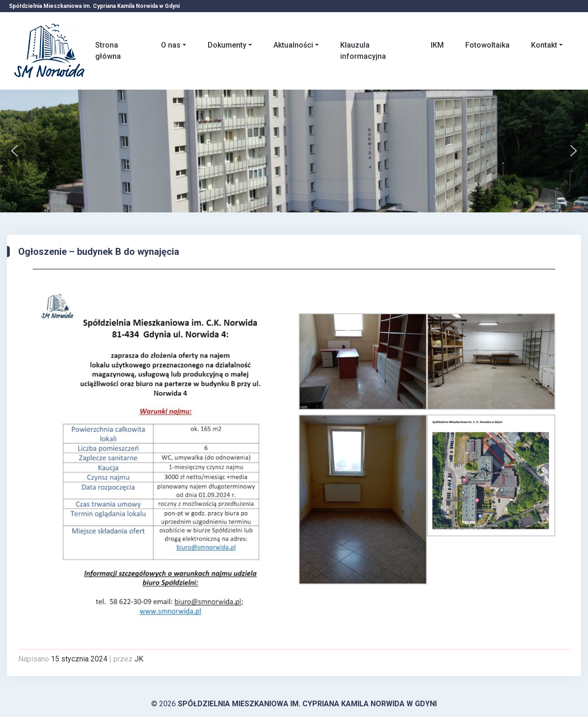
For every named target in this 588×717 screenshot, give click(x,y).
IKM (437, 45)
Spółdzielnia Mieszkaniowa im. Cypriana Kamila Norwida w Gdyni (307, 704)
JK (139, 659)
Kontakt (544, 45)
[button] (14, 151)
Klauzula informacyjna (363, 51)
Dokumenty (227, 45)
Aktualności (293, 45)
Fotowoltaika (487, 45)
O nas (171, 45)
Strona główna (108, 51)
